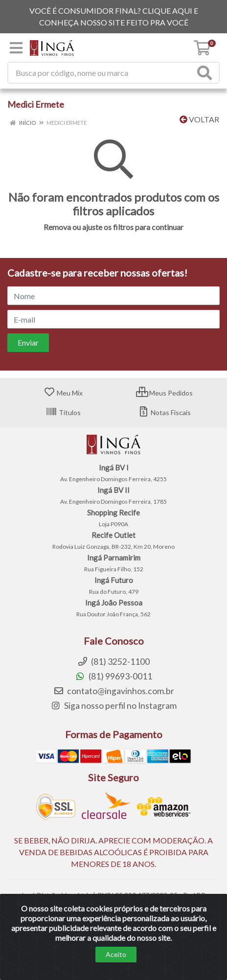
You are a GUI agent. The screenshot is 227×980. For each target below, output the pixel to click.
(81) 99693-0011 (113, 676)
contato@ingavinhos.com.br (114, 691)
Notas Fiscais (164, 412)
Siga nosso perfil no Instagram (113, 706)
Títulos (63, 412)
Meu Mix (63, 393)
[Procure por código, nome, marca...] (101, 73)
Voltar (199, 119)
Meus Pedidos (164, 393)
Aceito (116, 966)
